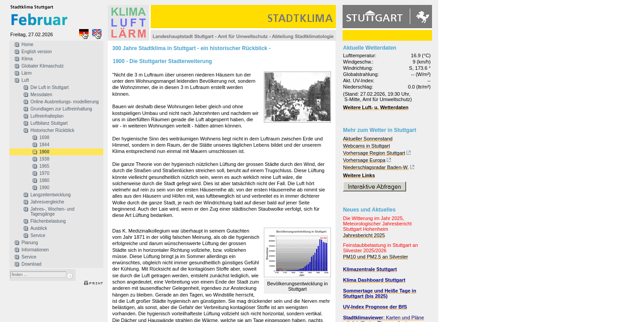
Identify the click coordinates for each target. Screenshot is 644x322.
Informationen (35, 250)
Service (38, 235)
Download (31, 264)
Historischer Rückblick (52, 130)
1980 (44, 180)
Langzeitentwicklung (51, 195)
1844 (44, 145)
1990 (44, 188)
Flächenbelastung (48, 221)
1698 (44, 138)
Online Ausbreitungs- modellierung (65, 102)
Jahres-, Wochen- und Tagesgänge (52, 212)
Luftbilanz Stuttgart (49, 123)
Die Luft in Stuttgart (50, 87)
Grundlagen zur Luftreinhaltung (61, 109)
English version (37, 52)
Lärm (27, 73)
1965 (44, 166)
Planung (30, 243)
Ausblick (39, 228)
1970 (44, 173)
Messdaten (41, 95)
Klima (27, 59)
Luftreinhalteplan (47, 116)
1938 (44, 159)
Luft (25, 80)
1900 (44, 152)
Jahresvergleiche (47, 202)
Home (28, 44)
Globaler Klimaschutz (42, 66)
